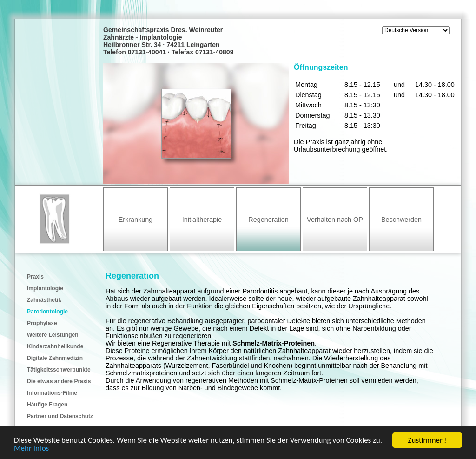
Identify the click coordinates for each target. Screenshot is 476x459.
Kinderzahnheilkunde (55, 346)
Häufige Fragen (47, 405)
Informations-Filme (52, 393)
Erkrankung (136, 220)
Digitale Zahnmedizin (55, 358)
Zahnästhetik (44, 300)
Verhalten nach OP (335, 220)
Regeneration (268, 220)
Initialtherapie (202, 220)
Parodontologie (47, 312)
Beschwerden (401, 220)
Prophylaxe (42, 323)
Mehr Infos (31, 449)
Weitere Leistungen (53, 335)
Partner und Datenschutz (60, 416)
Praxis (35, 277)
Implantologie (45, 288)
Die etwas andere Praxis (59, 381)
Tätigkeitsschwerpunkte (59, 370)
